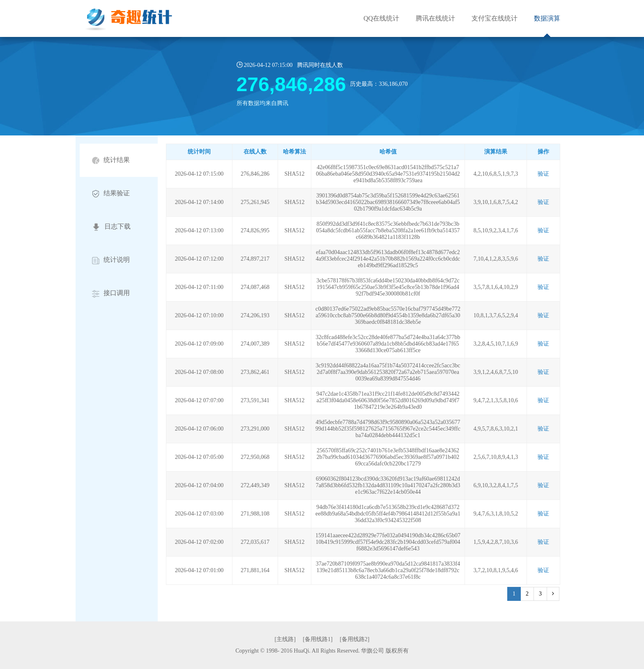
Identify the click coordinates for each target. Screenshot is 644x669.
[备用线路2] (354, 639)
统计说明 (111, 260)
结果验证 (111, 194)
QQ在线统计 (381, 18)
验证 (543, 174)
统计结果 (111, 160)
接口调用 (111, 293)
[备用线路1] (317, 639)
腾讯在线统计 (435, 18)
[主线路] (285, 639)
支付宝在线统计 (494, 18)
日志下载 (111, 227)
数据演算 (547, 18)
